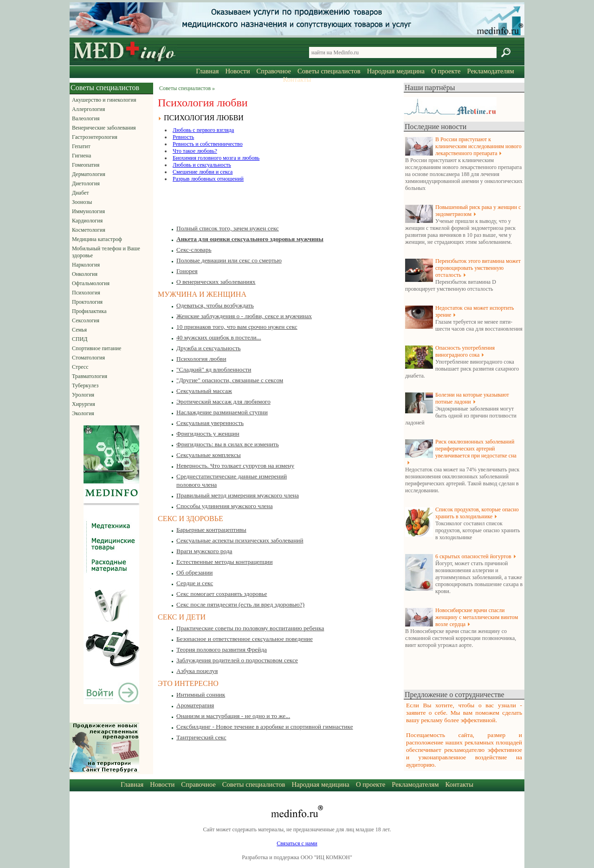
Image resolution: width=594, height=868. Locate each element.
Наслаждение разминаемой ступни (222, 412)
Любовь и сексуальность (202, 165)
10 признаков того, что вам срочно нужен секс (237, 327)
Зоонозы (82, 202)
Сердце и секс (195, 583)
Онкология (85, 274)
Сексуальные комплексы (209, 455)
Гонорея (187, 271)
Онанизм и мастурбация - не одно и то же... (233, 716)
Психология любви (201, 359)
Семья (79, 330)
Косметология (89, 230)
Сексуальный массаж (204, 391)
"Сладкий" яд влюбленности (214, 369)
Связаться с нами (297, 843)
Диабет (80, 193)
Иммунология (88, 211)
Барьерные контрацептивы (211, 530)
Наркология (86, 265)
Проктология (87, 302)
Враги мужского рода (204, 551)
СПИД (80, 339)
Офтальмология (91, 283)
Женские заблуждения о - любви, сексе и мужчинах (244, 316)
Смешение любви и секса (203, 172)
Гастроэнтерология (95, 137)
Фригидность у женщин (208, 434)
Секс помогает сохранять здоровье (222, 594)
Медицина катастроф (97, 239)
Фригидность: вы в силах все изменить (228, 444)
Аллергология (88, 109)
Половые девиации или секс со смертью (229, 260)
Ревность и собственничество (208, 144)
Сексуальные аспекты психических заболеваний (240, 540)
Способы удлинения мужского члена (225, 506)
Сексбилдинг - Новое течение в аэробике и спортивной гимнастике (265, 727)
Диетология (86, 183)
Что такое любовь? (195, 151)
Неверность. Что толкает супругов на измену (235, 466)
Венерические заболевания (104, 128)
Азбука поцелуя (197, 671)
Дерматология (89, 174)
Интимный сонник (201, 695)
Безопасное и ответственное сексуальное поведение (245, 639)
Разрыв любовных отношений (208, 179)
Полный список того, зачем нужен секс (228, 228)
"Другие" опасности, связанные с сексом (230, 380)
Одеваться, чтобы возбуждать (215, 305)
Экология (83, 413)
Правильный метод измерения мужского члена (238, 495)
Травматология (90, 376)
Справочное (274, 71)
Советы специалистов (329, 71)
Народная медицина (396, 71)
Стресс (80, 367)
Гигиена (81, 156)
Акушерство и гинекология (104, 100)
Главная (207, 71)
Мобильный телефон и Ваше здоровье (106, 252)
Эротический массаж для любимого (223, 401)
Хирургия (84, 404)
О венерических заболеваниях (216, 282)
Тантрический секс (201, 737)
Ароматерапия (195, 705)
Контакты (297, 79)
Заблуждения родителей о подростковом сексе (237, 660)
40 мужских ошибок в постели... (219, 337)
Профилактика (89, 311)
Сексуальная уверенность (210, 423)
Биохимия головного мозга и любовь (216, 158)
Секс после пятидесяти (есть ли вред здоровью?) (240, 604)
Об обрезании (195, 572)
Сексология (86, 320)
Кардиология (87, 221)
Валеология (86, 118)
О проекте (446, 71)
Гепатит (81, 146)
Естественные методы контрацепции (225, 562)
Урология (83, 395)
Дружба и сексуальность (209, 348)
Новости (237, 71)
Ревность (183, 137)
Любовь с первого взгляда (203, 130)
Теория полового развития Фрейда (222, 649)
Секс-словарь (194, 250)
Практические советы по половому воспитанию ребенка (250, 628)
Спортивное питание (97, 348)
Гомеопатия (86, 165)
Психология (86, 293)
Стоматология (88, 358)
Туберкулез (85, 385)
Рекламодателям (490, 71)
